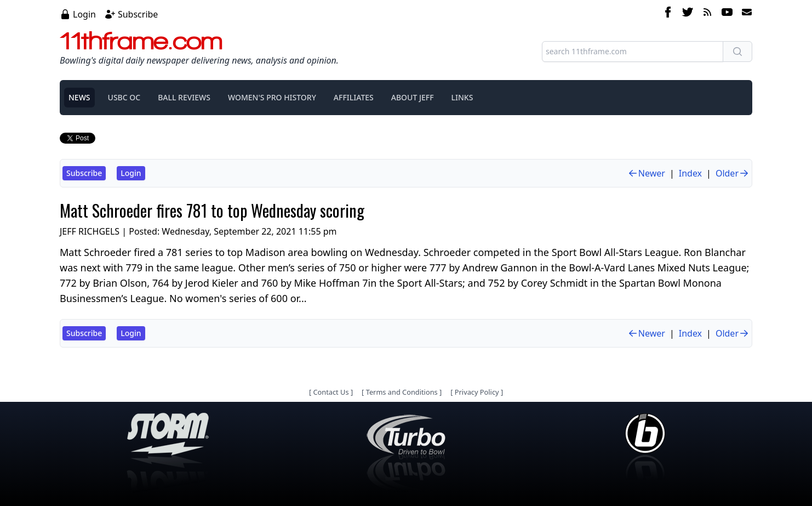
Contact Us (331, 392)
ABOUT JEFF (413, 97)
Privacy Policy (477, 392)
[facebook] (668, 14)
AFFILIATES (354, 97)
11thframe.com (141, 41)
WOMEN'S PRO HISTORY (272, 97)
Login (84, 14)
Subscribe (138, 14)
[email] (745, 14)
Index (690, 173)
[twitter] (688, 14)
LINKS (462, 97)
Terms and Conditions (402, 392)
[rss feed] (707, 14)
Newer (646, 173)
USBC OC (124, 97)
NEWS (79, 97)
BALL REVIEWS (184, 97)
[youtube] (727, 14)
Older (733, 173)
